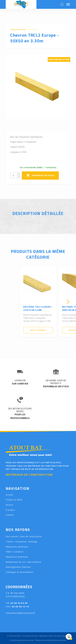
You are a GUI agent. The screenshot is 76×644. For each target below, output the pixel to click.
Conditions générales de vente (22, 640)
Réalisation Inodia (46, 636)
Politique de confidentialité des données (51, 640)
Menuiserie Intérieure (17, 557)
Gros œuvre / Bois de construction (24, 536)
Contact (10, 515)
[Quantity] (14, 176)
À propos (10, 510)
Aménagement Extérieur (18, 567)
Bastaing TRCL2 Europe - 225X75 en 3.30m (38, 309)
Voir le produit (38, 330)
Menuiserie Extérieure (17, 547)
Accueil (9, 495)
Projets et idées (14, 500)
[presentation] (8, 302)
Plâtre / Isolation (14, 552)
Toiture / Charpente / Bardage (21, 542)
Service (9, 505)
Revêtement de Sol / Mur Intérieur (24, 562)
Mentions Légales (61, 636)
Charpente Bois (18, 29)
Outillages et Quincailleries (20, 572)
